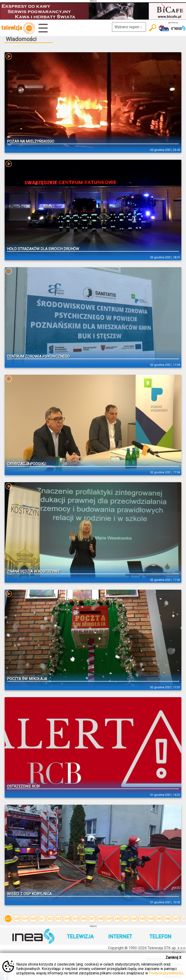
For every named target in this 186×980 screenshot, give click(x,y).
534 (67, 919)
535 (75, 919)
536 (84, 919)
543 (142, 919)
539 (109, 919)
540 (117, 919)
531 (42, 919)
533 (58, 919)
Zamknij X (173, 957)
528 (17, 919)
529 (25, 919)
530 (33, 919)
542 (134, 919)
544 (151, 919)
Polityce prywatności (166, 973)
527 (8, 919)
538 (100, 919)
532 (50, 919)
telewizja (18, 28)
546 (167, 919)
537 (92, 919)
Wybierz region (129, 27)
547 (176, 919)
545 (159, 919)
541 (125, 919)
